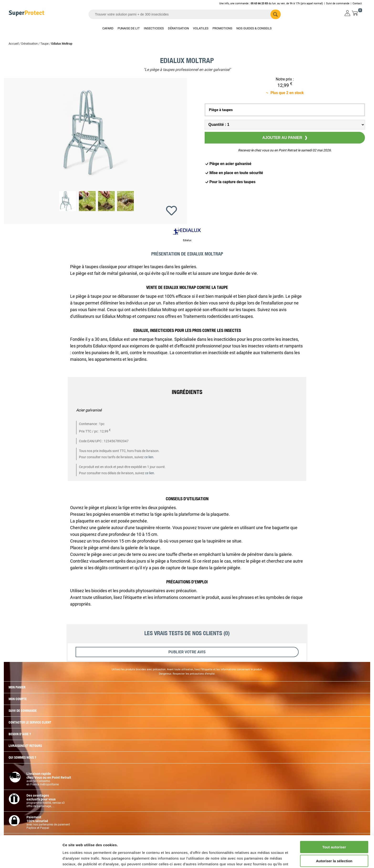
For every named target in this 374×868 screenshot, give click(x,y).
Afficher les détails (263, 859)
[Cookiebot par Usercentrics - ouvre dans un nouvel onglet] (31, 859)
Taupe (44, 44)
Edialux (187, 240)
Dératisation (29, 44)
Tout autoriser (334, 820)
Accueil (14, 44)
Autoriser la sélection (334, 834)
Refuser (334, 848)
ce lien (149, 457)
